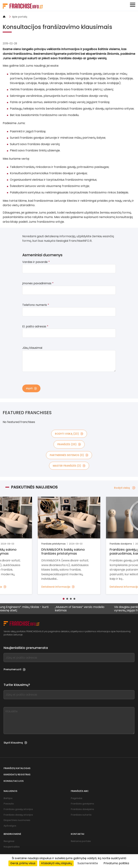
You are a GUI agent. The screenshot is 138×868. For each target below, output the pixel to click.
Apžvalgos (10, 826)
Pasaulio (9, 804)
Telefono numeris (36, 305)
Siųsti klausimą (15, 743)
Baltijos (8, 798)
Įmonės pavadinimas (38, 283)
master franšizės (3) (69, 466)
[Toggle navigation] (133, 5)
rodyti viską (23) (69, 434)
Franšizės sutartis (81, 815)
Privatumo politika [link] (116, 863)
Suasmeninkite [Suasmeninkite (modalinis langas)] (88, 863)
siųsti (31, 388)
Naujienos (10, 791)
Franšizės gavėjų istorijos (18, 809)
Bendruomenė (12, 834)
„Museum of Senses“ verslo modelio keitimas (82, 609)
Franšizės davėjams (82, 809)
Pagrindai (76, 798)
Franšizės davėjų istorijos (18, 815)
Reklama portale (81, 841)
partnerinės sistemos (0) (69, 455)
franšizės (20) (69, 444)
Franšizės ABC (80, 791)
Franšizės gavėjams (82, 804)
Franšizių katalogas (17, 768)
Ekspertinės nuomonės (17, 820)
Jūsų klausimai (32, 348)
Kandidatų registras (17, 775)
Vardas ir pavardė (36, 262)
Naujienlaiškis (12, 847)
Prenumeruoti (15, 669)
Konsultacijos (14, 781)
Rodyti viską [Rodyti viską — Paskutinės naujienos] (125, 488)
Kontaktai (78, 834)
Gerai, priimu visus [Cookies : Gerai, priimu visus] (23, 863)
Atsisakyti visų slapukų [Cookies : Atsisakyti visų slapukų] (56, 863)
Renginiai (9, 841)
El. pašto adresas (35, 326)
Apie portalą (20, 17)
